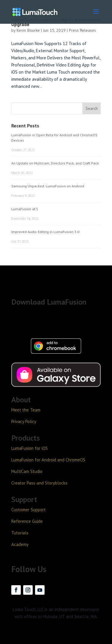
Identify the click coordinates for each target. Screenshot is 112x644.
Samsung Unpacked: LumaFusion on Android (48, 186)
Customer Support (29, 510)
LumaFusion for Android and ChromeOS (48, 460)
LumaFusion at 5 (25, 209)
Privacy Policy (24, 421)
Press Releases (82, 30)
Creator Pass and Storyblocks (39, 483)
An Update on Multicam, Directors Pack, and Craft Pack (55, 163)
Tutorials (20, 533)
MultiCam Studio (27, 471)
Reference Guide (27, 521)
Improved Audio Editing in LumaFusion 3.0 (45, 232)
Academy (20, 544)
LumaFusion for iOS (30, 448)
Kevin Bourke (28, 30)
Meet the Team (26, 410)
